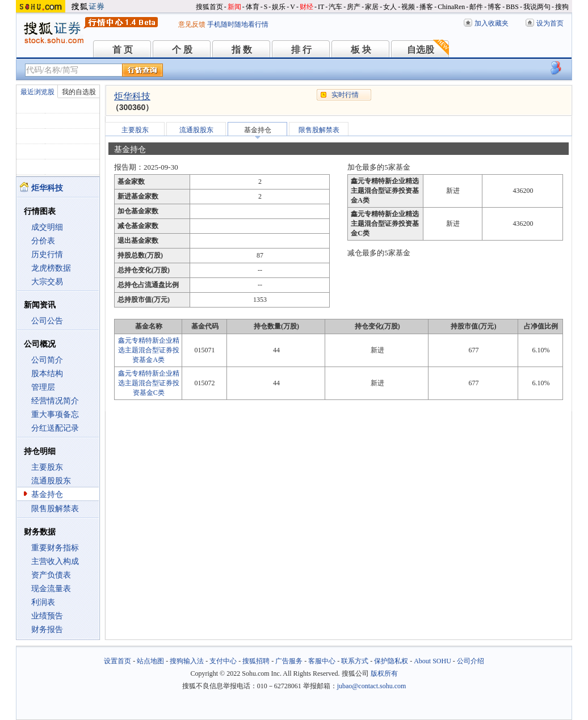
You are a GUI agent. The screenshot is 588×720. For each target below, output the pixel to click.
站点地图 (150, 661)
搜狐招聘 (256, 661)
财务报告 (47, 630)
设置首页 (117, 661)
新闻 (234, 7)
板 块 (361, 50)
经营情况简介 (55, 401)
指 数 (242, 50)
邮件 (476, 7)
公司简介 (47, 360)
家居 (372, 7)
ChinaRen (451, 7)
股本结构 (47, 374)
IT (321, 7)
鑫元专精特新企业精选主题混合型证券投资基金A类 (149, 350)
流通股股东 (51, 481)
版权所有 (384, 673)
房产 (354, 7)
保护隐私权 (391, 661)
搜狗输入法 (187, 661)
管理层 (43, 387)
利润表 (43, 602)
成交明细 (47, 227)
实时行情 (345, 95)
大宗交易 (47, 282)
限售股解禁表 (55, 509)
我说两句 (537, 7)
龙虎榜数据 (51, 268)
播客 (426, 7)
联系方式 (355, 661)
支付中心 (223, 661)
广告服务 (289, 661)
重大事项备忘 (55, 414)
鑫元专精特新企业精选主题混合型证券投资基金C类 (149, 383)
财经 (306, 7)
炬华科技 (132, 96)
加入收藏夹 (492, 23)
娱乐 (279, 7)
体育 (253, 7)
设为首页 (550, 23)
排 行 (301, 50)
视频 (408, 7)
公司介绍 (471, 661)
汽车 (335, 7)
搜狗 (562, 7)
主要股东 (47, 467)
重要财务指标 (55, 548)
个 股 (182, 50)
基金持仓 (47, 494)
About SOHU (432, 661)
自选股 (421, 50)
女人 (390, 7)
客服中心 (322, 661)
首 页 (123, 50)
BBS (512, 7)
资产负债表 (51, 575)
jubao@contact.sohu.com (372, 686)
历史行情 (47, 254)
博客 (494, 7)
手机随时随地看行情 (238, 24)
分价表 (43, 241)
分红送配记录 (55, 428)
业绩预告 (47, 616)
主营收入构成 (55, 561)
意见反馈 (192, 24)
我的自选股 (79, 92)
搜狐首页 (209, 7)
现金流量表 (51, 589)
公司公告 (47, 321)
